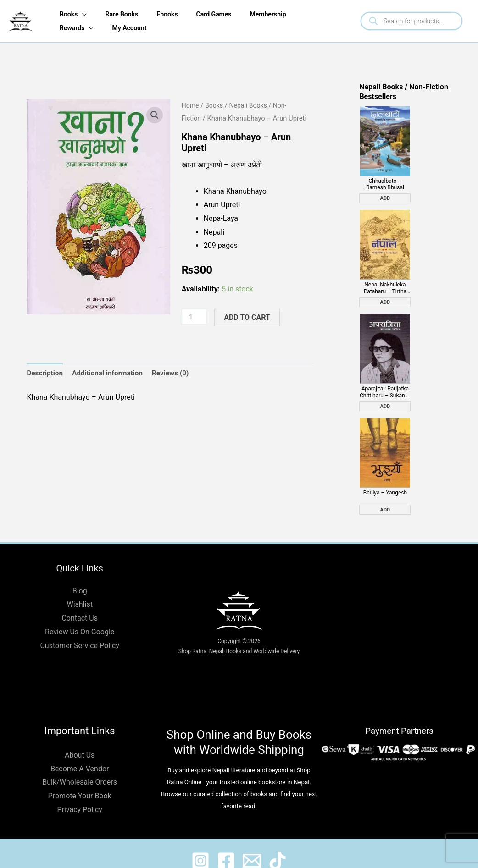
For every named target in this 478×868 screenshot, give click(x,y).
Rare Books (121, 14)
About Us (80, 740)
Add (385, 195)
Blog (80, 576)
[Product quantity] (195, 317)
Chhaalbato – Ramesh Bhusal (385, 181)
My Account (128, 28)
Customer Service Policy (79, 631)
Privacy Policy (80, 795)
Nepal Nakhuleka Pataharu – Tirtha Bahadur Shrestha (385, 281)
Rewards (69, 28)
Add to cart (248, 317)
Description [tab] (45, 373)
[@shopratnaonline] (223, 846)
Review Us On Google (80, 617)
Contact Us (80, 603)
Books (66, 14)
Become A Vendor (80, 754)
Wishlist (79, 590)
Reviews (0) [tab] (176, 373)
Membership (273, 14)
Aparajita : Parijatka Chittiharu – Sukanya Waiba (385, 381)
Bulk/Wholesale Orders (80, 767)
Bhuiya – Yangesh (385, 478)
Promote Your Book (80, 781)
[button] (155, 115)
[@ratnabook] (192, 846)
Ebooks (168, 14)
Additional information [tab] (111, 373)
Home (191, 105)
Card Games (217, 14)
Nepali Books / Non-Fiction (403, 87)
